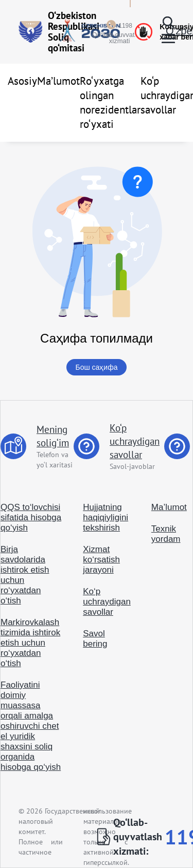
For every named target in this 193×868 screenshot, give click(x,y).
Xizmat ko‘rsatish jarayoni (101, 560)
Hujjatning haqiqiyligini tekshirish (106, 517)
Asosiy (22, 81)
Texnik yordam (166, 534)
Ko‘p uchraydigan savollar (135, 441)
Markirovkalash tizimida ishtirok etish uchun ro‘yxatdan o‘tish (30, 643)
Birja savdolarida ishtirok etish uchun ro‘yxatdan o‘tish (25, 575)
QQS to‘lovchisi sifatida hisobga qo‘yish (31, 517)
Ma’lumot (58, 81)
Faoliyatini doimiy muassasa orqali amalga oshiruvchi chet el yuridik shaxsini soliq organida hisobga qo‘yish (31, 726)
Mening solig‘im (53, 436)
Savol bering (95, 639)
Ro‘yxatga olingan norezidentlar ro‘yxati (110, 102)
